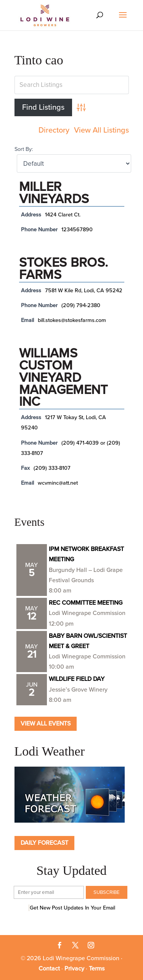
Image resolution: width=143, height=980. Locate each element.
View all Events (46, 724)
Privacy (74, 969)
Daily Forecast (44, 843)
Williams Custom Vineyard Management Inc (63, 378)
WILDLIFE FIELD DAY (77, 679)
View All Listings (101, 130)
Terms (97, 969)
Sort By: (24, 149)
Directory (54, 130)
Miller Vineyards (54, 193)
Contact (49, 969)
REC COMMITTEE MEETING (86, 603)
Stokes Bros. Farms (64, 269)
